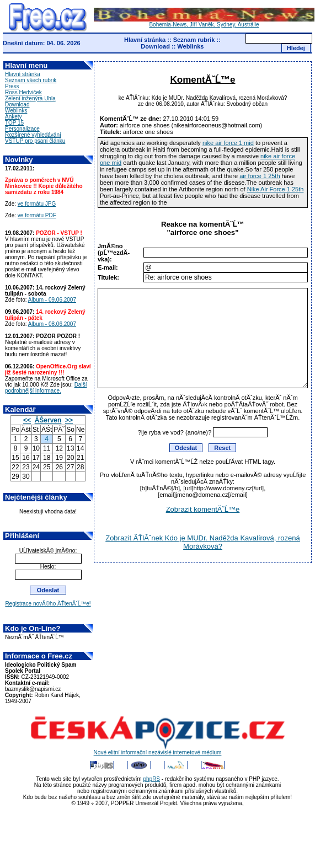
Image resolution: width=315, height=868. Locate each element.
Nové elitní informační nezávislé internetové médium (158, 750)
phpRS (151, 779)
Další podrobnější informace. (46, 388)
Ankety (14, 117)
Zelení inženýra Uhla (30, 98)
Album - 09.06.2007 (52, 300)
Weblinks (190, 46)
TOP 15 (14, 123)
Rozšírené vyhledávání (33, 135)
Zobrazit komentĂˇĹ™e (203, 509)
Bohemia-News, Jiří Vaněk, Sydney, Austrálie (204, 22)
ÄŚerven (48, 420)
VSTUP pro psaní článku (35, 141)
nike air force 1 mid (228, 143)
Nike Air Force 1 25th (276, 189)
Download (155, 46)
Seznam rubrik (194, 40)
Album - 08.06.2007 (52, 324)
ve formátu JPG (37, 204)
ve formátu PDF (37, 215)
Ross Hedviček (23, 92)
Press (12, 86)
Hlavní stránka (145, 40)
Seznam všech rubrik (31, 80)
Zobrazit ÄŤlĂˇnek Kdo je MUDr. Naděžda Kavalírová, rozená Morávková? (203, 542)
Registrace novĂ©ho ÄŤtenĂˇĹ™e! (48, 604)
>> (69, 420)
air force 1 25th (260, 176)
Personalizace (22, 129)
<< (27, 420)
